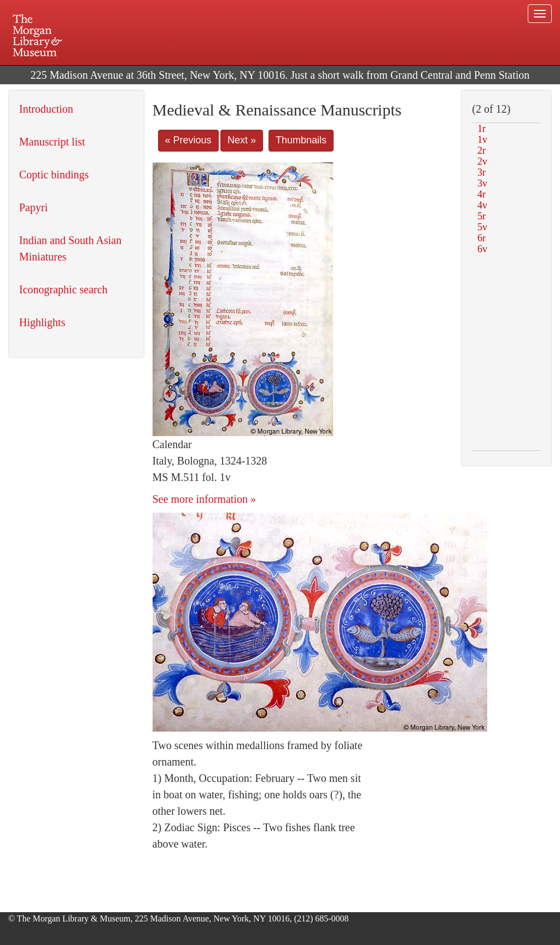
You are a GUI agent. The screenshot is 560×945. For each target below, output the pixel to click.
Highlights (42, 322)
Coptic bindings (54, 175)
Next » (242, 140)
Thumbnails (301, 140)
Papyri (33, 207)
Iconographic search (63, 289)
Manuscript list (52, 142)
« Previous (188, 140)
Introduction (46, 109)
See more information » (204, 499)
